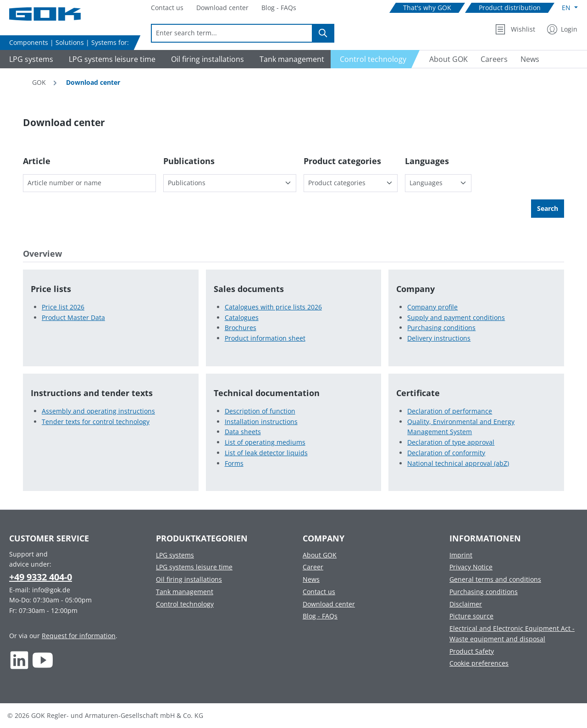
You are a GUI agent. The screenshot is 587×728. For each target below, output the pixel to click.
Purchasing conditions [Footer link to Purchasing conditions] (484, 592)
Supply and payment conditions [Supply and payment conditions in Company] (456, 317)
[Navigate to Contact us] (167, 8)
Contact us (319, 592)
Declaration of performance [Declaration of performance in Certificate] (450, 411)
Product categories (342, 161)
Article (37, 161)
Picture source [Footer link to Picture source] (471, 616)
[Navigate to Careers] (494, 59)
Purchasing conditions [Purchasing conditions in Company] (441, 328)
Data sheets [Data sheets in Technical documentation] (243, 432)
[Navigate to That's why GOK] (427, 8)
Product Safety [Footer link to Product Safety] (472, 651)
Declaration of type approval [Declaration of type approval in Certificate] (451, 442)
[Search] (323, 33)
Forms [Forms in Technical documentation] (234, 463)
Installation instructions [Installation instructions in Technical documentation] (261, 422)
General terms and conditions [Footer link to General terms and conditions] (495, 579)
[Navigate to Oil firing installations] (206, 59)
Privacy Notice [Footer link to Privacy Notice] (471, 567)
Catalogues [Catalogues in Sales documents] (242, 317)
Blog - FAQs (320, 616)
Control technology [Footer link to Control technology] (185, 604)
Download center (329, 604)
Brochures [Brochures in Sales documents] (241, 328)
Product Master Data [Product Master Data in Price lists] (73, 317)
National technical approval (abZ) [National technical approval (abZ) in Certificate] (458, 463)
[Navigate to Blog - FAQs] (279, 8)
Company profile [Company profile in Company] (432, 307)
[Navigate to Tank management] (291, 59)
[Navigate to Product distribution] (510, 8)
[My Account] (562, 29)
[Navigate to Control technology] (375, 59)
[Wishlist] (515, 29)
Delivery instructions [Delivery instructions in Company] (439, 338)
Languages (427, 161)
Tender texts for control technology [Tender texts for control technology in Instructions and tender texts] (96, 422)
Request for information (79, 636)
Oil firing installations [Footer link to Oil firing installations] (189, 579)
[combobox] (232, 33)
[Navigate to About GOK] (445, 59)
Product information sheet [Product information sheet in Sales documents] (265, 338)
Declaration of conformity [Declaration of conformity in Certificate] (446, 453)
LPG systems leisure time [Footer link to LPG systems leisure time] (194, 567)
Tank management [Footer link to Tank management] (185, 592)
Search (548, 208)
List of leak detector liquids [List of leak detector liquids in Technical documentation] (266, 453)
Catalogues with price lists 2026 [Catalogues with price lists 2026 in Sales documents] (273, 307)
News (311, 579)
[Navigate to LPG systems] (30, 59)
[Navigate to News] (530, 59)
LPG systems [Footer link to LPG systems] (175, 555)
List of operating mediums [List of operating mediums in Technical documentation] (265, 442)
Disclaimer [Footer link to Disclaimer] (466, 604)
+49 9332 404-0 (41, 577)
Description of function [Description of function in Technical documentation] (260, 411)
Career (313, 567)
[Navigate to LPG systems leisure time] (111, 59)
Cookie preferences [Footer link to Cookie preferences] (479, 663)
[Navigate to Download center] (222, 8)
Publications (189, 161)
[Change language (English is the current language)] (570, 8)
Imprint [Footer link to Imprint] (461, 555)
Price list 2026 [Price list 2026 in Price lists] (63, 307)
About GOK (320, 555)
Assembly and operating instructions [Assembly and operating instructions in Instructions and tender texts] (98, 411)
